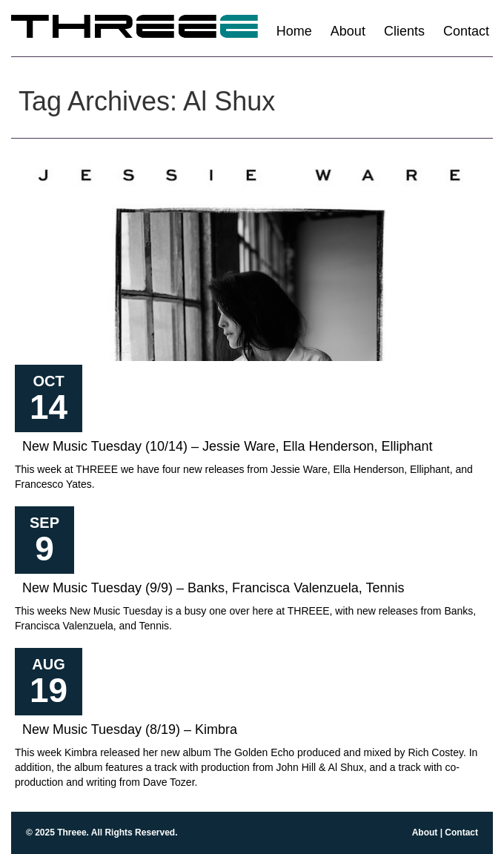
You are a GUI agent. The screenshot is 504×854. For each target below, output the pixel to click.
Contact (466, 31)
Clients (404, 31)
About (348, 31)
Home (294, 31)
